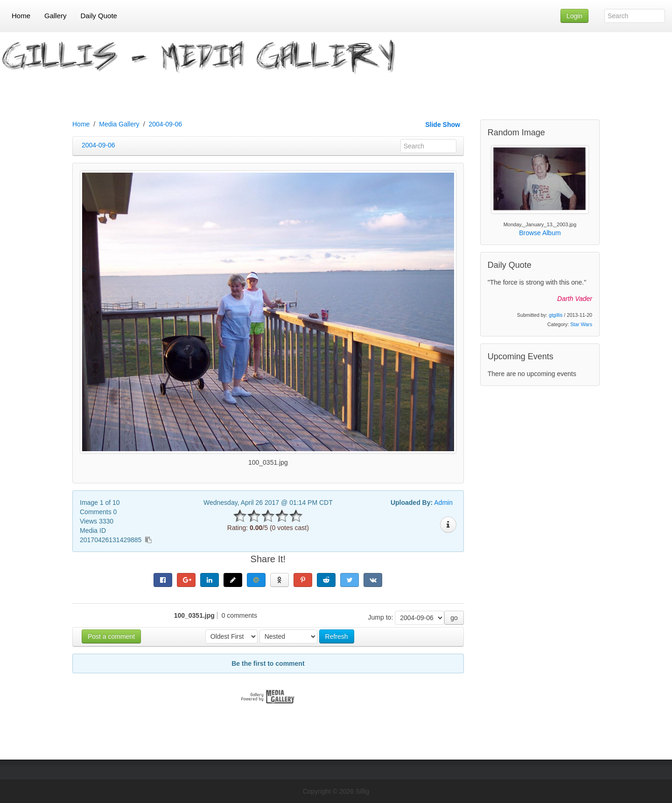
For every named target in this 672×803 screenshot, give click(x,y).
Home (81, 124)
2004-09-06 (166, 124)
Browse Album (540, 233)
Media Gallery (119, 124)
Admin (443, 503)
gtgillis (556, 315)
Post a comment (111, 636)
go (454, 618)
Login (574, 16)
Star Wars (581, 324)
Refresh (337, 636)
